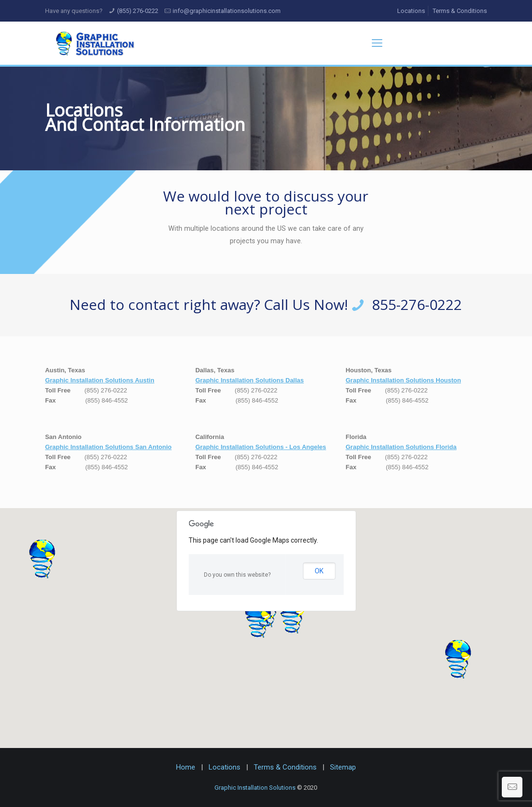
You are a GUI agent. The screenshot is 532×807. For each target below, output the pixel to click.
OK (319, 571)
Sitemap (343, 767)
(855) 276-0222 (138, 11)
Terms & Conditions (460, 11)
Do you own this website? (237, 575)
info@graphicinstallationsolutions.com (227, 11)
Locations (411, 11)
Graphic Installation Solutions (255, 788)
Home (186, 767)
